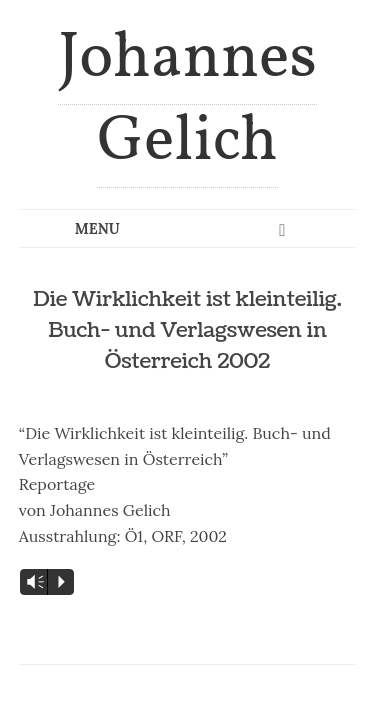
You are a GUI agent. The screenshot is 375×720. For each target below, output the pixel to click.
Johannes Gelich (187, 101)
